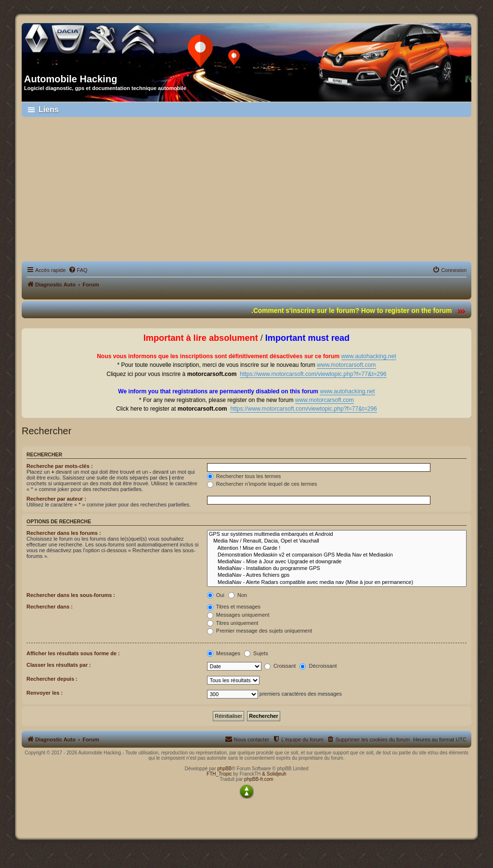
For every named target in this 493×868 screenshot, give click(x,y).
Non (238, 595)
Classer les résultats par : (59, 665)
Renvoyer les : (45, 693)
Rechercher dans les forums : (64, 533)
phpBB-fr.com (259, 779)
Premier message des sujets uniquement (259, 631)
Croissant (280, 666)
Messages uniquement (238, 615)
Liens (49, 110)
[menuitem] (78, 270)
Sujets (256, 653)
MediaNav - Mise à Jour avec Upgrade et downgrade (337, 562)
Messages (224, 653)
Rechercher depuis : (52, 679)
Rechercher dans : (50, 607)
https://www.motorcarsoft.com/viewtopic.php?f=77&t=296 (313, 374)
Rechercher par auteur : (56, 499)
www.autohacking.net (369, 356)
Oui (216, 595)
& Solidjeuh (274, 774)
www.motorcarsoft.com (346, 365)
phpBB (224, 769)
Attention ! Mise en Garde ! (337, 548)
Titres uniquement (233, 623)
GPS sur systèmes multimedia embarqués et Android (337, 534)
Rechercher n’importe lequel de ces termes (262, 484)
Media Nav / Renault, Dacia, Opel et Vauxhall (337, 541)
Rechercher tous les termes (244, 476)
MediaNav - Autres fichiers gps (337, 575)
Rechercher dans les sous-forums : (71, 595)
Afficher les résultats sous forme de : (73, 653)
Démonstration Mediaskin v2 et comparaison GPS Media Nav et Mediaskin (337, 555)
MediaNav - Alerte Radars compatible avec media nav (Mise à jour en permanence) (337, 583)
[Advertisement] (246, 189)
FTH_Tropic (219, 774)
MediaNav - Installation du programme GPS (337, 569)
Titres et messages (234, 607)
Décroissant (318, 666)
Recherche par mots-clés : (60, 466)
